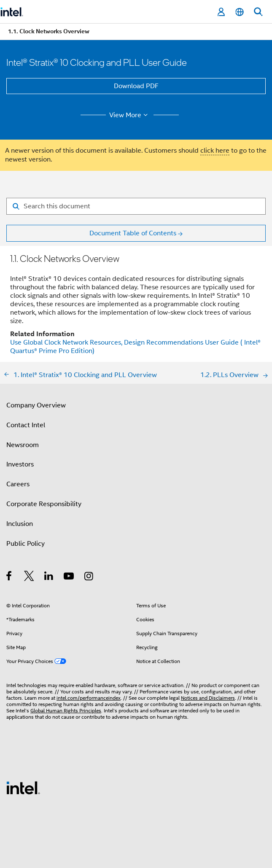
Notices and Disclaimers (208, 698)
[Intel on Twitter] (29, 577)
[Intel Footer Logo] (23, 787)
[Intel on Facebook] (9, 577)
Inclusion (20, 524)
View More (130, 115)
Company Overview (36, 405)
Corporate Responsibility (44, 504)
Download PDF (136, 86)
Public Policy (26, 544)
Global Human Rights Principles (66, 710)
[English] (240, 12)
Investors (20, 464)
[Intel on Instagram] (89, 577)
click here (215, 151)
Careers (18, 484)
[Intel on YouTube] (69, 577)
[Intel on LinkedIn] (49, 577)
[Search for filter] (136, 206)
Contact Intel (26, 425)
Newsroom (23, 445)
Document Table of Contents (133, 233)
